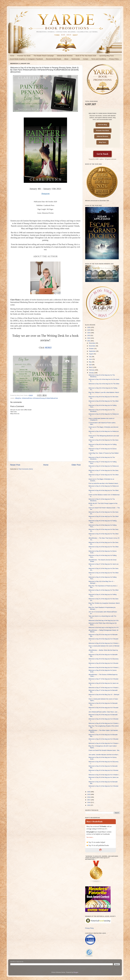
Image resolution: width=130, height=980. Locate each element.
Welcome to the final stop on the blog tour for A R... (104, 628)
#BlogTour (18, 398)
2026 (89, 327)
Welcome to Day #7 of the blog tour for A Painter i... (104, 688)
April (91, 365)
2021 (89, 341)
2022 (89, 338)
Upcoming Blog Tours (106, 56)
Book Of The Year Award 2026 (86, 56)
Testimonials (76, 59)
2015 (89, 805)
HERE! (48, 348)
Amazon (45, 194)
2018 (89, 797)
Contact (86, 59)
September (93, 351)
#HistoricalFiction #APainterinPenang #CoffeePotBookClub (40, 398)
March (91, 367)
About (66, 59)
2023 (89, 335)
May (90, 362)
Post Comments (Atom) (26, 469)
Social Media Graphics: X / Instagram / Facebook (26, 59)
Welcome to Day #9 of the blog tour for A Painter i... (104, 643)
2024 (89, 333)
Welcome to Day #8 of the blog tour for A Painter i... (104, 667)
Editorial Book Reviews (65, 56)
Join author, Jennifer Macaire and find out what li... (104, 755)
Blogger (76, 972)
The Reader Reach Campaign (44, 56)
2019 (89, 794)
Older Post (76, 465)
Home (12, 56)
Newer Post (15, 465)
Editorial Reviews (102, 136)
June (91, 359)
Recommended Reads (53, 59)
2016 (89, 802)
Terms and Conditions (99, 59)
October (92, 349)
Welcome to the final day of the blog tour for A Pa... (104, 620)
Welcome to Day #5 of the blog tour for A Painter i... (104, 723)
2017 (89, 800)
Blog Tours (102, 142)
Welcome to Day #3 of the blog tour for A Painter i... (104, 775)
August (91, 354)
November (92, 346)
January (92, 373)
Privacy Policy (114, 59)
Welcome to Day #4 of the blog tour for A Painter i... (104, 743)
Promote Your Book (24, 56)
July (90, 357)
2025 (89, 330)
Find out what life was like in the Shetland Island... (104, 483)
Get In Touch (102, 154)
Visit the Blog (102, 125)
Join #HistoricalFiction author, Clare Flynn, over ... (104, 712)
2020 (89, 792)
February (92, 370)
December (92, 343)
